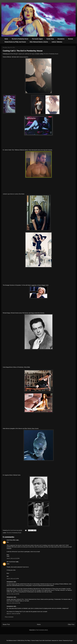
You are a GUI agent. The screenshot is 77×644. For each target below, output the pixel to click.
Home (6, 39)
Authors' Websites (57, 42)
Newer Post (6, 624)
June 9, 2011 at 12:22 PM (13, 558)
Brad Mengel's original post (18, 54)
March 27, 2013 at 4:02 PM (13, 614)
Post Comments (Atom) (42, 630)
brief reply (32, 54)
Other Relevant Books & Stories (39, 42)
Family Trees (50, 39)
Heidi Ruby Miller (11, 540)
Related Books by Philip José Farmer (15, 42)
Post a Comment (9, 617)
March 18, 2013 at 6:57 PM (13, 603)
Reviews (71, 39)
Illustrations (61, 39)
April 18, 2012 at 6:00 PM (13, 594)
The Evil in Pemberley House (20, 39)
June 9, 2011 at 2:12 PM (13, 579)
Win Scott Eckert (11, 562)
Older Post (71, 624)
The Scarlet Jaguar (37, 39)
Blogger (71, 641)
